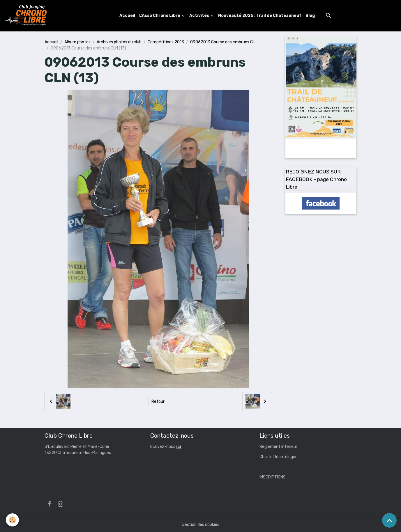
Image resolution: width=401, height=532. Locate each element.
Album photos (77, 42)
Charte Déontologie (278, 457)
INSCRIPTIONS (273, 477)
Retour (158, 401)
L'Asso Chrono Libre (160, 16)
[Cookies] (12, 520)
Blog (310, 16)
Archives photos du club (119, 42)
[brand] (27, 16)
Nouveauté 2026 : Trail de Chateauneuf (260, 16)
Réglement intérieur (278, 447)
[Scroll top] (389, 520)
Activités (200, 16)
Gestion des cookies (201, 525)
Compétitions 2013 (166, 42)
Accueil (127, 16)
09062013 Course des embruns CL (222, 42)
